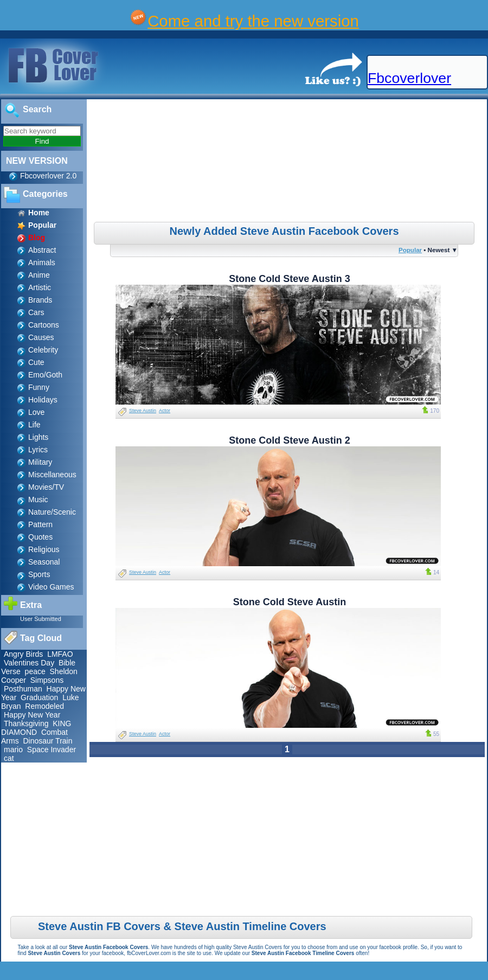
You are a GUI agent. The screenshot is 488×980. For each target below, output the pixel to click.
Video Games (51, 587)
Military (40, 462)
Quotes (40, 537)
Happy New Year (32, 715)
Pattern (40, 524)
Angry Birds (23, 654)
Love (36, 412)
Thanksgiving (26, 723)
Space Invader (52, 750)
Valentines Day (29, 663)
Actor (165, 411)
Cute (36, 362)
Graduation (39, 697)
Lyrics (38, 450)
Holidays (43, 400)
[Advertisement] (288, 162)
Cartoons (44, 325)
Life (34, 425)
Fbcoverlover (409, 78)
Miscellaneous (52, 475)
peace (35, 671)
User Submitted (41, 619)
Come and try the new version (253, 21)
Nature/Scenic (52, 512)
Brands (40, 300)
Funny (39, 387)
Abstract (42, 250)
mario (13, 750)
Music (38, 499)
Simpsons (47, 680)
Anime (39, 275)
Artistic (40, 287)
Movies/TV (46, 487)
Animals (42, 262)
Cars (36, 312)
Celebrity (43, 350)
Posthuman (23, 689)
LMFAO (60, 654)
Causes (41, 337)
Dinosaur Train (47, 741)
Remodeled (44, 706)
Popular (410, 250)
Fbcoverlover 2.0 (48, 176)
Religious (44, 549)
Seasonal (44, 562)
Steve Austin (143, 411)
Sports (39, 574)
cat (9, 758)
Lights (38, 437)
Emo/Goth (45, 375)
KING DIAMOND (36, 728)
